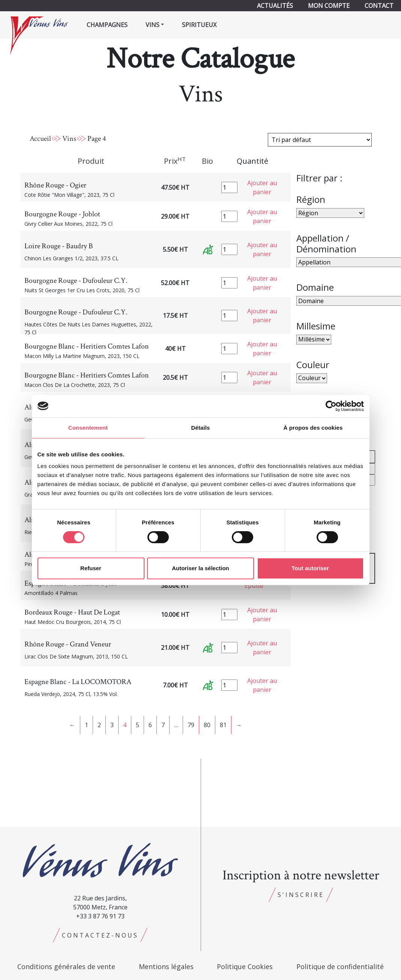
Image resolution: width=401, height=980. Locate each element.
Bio (207, 161)
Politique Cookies (245, 966)
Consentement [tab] (88, 428)
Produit (91, 161)
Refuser (91, 568)
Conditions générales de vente (66, 966)
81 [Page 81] (223, 725)
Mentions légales (166, 966)
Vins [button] (152, 25)
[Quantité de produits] (230, 187)
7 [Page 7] (163, 725)
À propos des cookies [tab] (313, 428)
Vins (69, 139)
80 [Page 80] (207, 725)
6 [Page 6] (150, 725)
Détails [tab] (201, 428)
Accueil (40, 139)
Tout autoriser (310, 568)
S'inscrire (301, 895)
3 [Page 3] (112, 725)
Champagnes (107, 25)
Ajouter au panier (262, 187)
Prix (175, 161)
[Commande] (320, 140)
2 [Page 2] (99, 725)
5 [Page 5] (137, 725)
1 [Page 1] (86, 725)
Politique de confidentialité (340, 966)
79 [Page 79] (191, 725)
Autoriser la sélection (200, 568)
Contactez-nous (100, 935)
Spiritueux (199, 25)
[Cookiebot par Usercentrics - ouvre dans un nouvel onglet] (331, 406)
